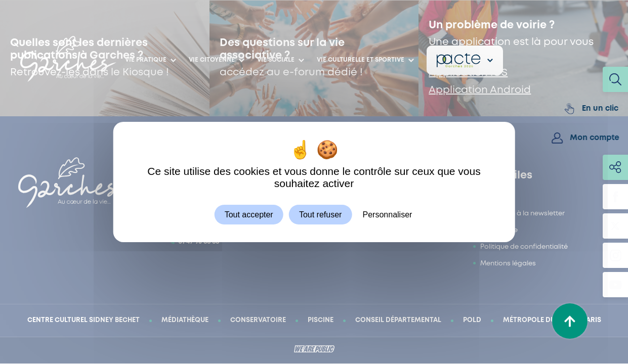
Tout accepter (249, 215)
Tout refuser (320, 215)
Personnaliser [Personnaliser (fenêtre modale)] (388, 215)
